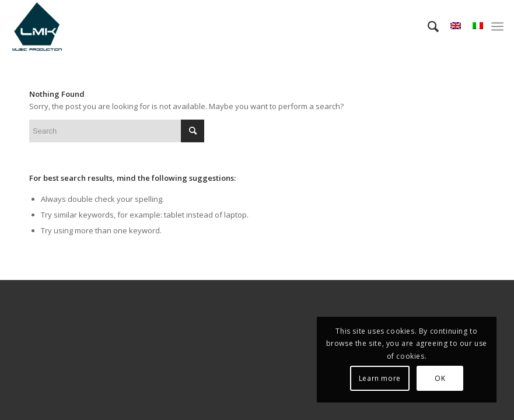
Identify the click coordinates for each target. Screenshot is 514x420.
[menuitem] (427, 26)
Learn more (380, 378)
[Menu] (497, 26)
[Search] (427, 26)
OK (440, 378)
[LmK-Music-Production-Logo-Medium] (37, 26)
